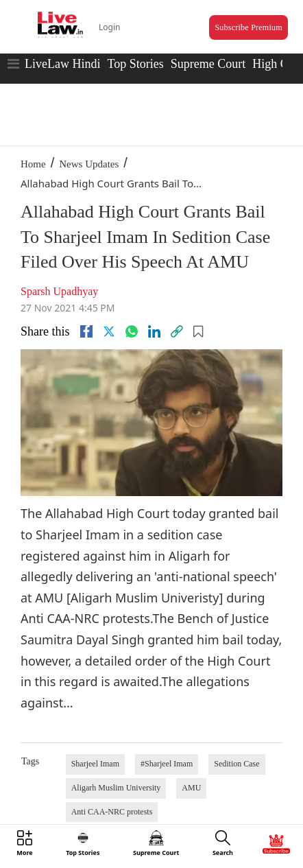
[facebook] (86, 331)
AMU (191, 788)
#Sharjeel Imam (167, 764)
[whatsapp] (132, 331)
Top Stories (135, 64)
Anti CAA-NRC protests (112, 812)
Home (33, 164)
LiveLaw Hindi (62, 64)
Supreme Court (208, 64)
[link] (177, 331)
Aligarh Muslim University (116, 788)
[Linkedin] (154, 331)
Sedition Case (237, 764)
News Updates (89, 164)
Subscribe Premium (248, 27)
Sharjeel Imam (95, 764)
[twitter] (109, 331)
